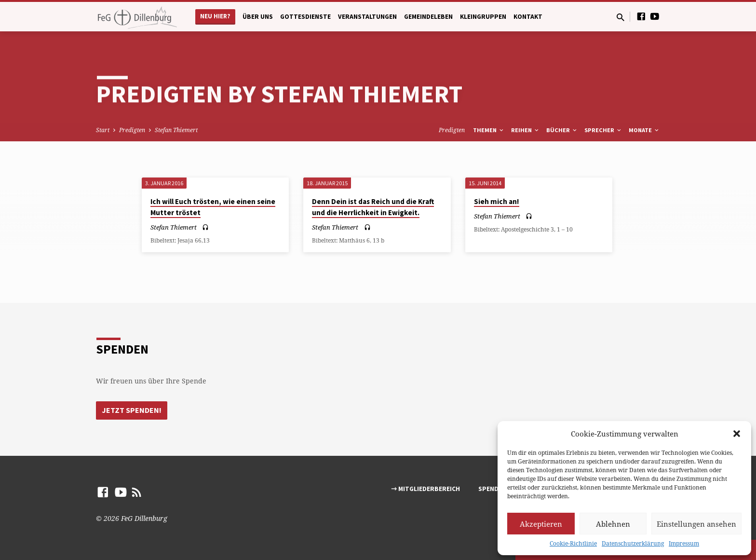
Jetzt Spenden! (132, 410)
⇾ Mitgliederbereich (425, 489)
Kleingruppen (483, 17)
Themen (489, 130)
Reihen (526, 130)
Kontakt (528, 17)
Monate (644, 130)
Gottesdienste (305, 17)
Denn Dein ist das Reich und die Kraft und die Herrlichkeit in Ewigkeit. (373, 207)
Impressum (684, 543)
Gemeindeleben (428, 17)
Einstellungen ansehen (696, 524)
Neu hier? (215, 16)
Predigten (132, 130)
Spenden (492, 489)
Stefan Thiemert (176, 130)
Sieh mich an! (497, 201)
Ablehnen (613, 524)
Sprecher (603, 130)
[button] (737, 434)
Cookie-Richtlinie (573, 543)
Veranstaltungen (367, 17)
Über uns (258, 17)
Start (103, 130)
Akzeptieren (541, 524)
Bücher (562, 130)
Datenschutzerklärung (633, 543)
